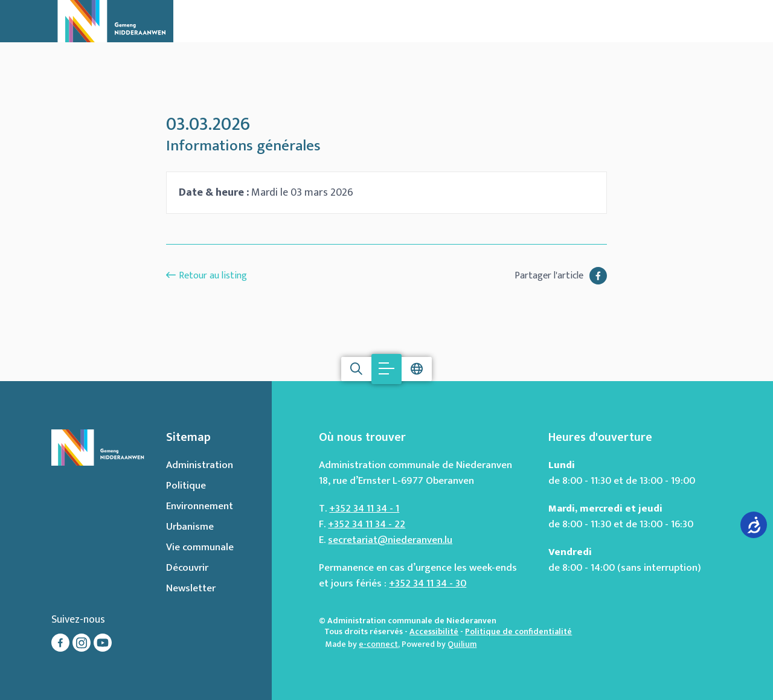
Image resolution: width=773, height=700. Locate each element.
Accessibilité (434, 631)
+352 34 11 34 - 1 (364, 509)
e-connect (378, 644)
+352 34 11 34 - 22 (367, 524)
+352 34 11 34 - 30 (428, 583)
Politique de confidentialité (518, 631)
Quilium (462, 644)
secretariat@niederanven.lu (390, 540)
